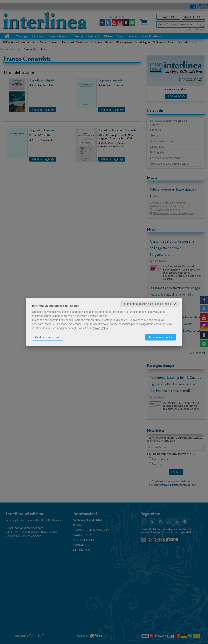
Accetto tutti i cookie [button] (161, 337)
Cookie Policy (100, 328)
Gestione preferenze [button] (48, 337)
